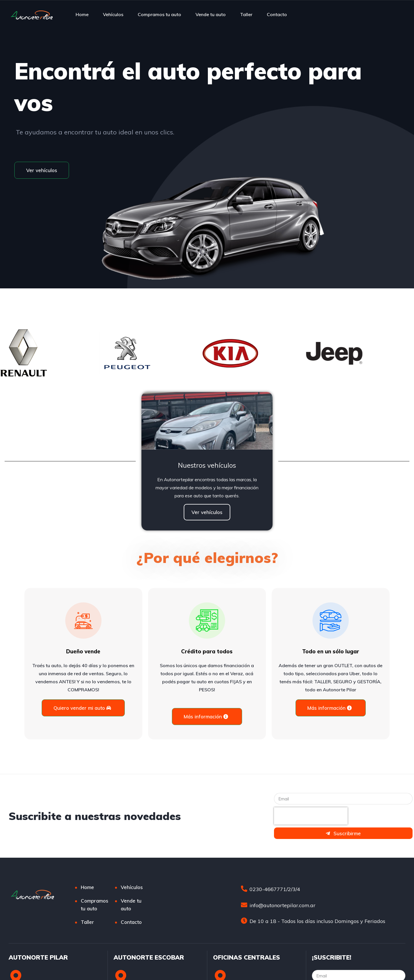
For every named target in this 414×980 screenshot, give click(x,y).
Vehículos (113, 14)
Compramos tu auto (159, 14)
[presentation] (311, 816)
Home (82, 14)
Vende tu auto (211, 14)
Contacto (277, 14)
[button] (42, 170)
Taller (246, 14)
